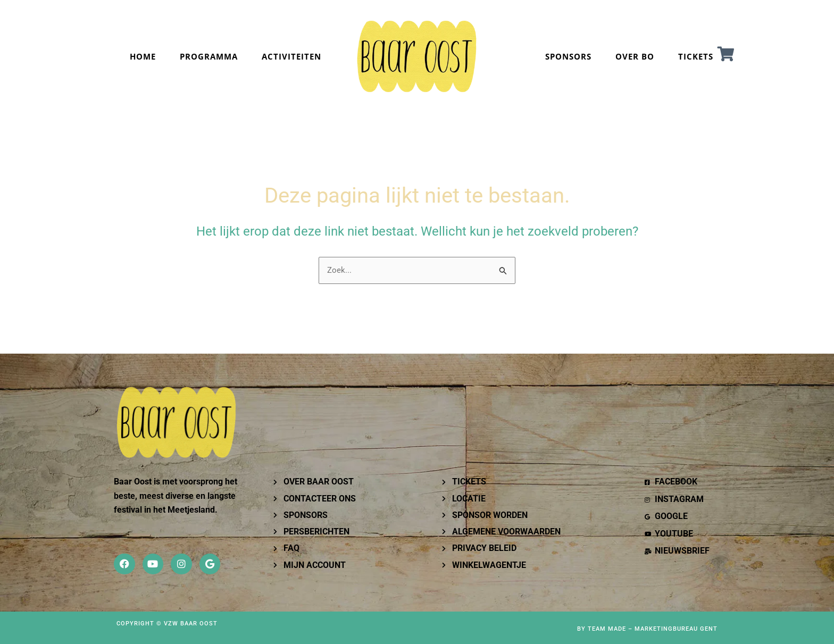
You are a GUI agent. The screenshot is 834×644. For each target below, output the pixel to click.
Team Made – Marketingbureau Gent (653, 629)
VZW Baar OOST (191, 624)
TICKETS (696, 56)
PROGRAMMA (209, 56)
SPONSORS (568, 56)
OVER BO (635, 56)
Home (143, 56)
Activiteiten (291, 56)
